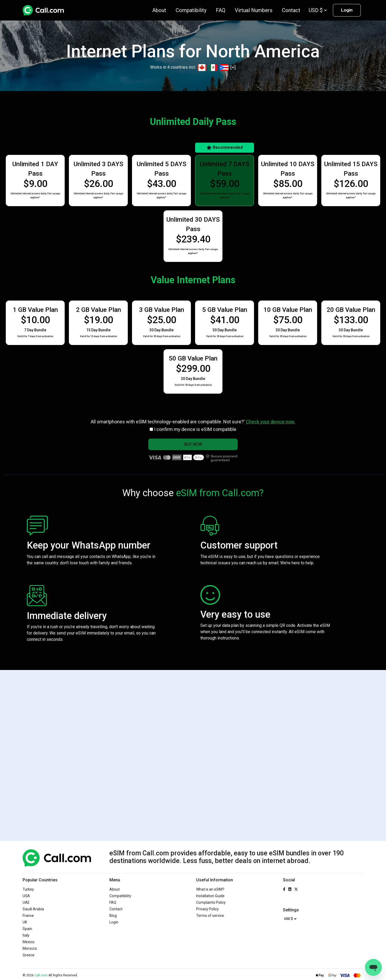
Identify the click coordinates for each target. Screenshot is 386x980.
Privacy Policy (207, 909)
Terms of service (210, 916)
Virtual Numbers (254, 10)
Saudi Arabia (33, 909)
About (159, 10)
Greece (29, 955)
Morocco (30, 948)
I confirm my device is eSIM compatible (195, 429)
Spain (27, 929)
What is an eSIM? (210, 889)
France (28, 916)
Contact (291, 10)
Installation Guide (210, 896)
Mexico (29, 942)
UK (25, 922)
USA (26, 896)
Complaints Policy (211, 902)
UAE (26, 902)
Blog (113, 916)
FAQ (221, 10)
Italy (26, 935)
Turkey (28, 889)
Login (347, 10)
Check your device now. (271, 422)
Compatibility (191, 10)
